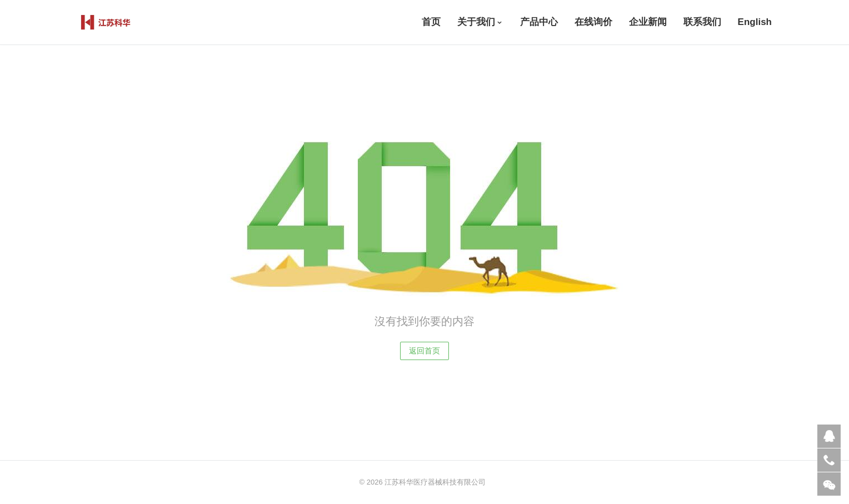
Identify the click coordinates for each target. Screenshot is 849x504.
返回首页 (425, 351)
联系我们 (702, 22)
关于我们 (476, 22)
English (755, 22)
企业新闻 (648, 22)
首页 (431, 22)
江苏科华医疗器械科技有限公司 (435, 482)
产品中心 (539, 22)
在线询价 (593, 22)
